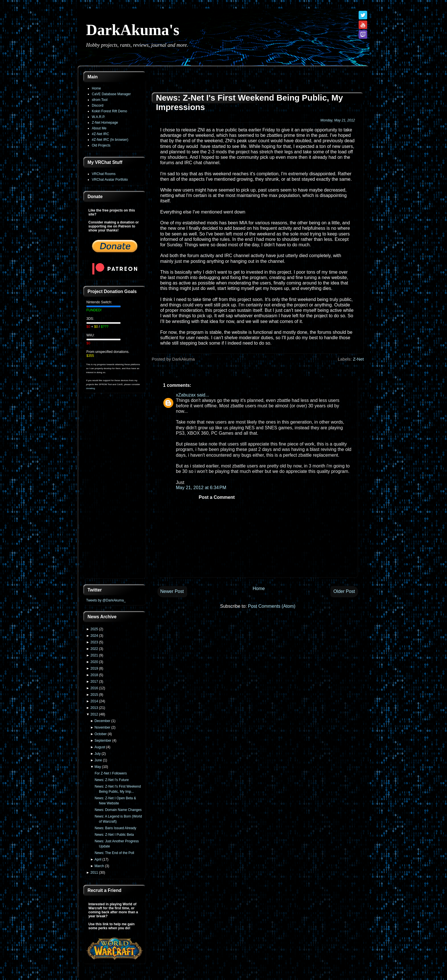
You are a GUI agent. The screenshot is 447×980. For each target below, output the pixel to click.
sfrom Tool (100, 100)
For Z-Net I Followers (111, 773)
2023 (94, 642)
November (102, 727)
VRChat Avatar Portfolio (110, 180)
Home (96, 88)
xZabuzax (186, 395)
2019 (94, 668)
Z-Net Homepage (105, 123)
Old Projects (101, 145)
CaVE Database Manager (111, 94)
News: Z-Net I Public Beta (114, 835)
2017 (94, 682)
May (98, 767)
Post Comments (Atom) (272, 606)
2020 (94, 662)
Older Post (344, 591)
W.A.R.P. (98, 117)
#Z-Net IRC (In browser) (110, 140)
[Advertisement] (115, 489)
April (98, 859)
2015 (94, 695)
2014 (94, 701)
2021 (94, 655)
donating (91, 388)
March (99, 866)
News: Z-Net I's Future (112, 780)
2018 (94, 675)
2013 (94, 708)
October (101, 734)
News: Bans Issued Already (115, 828)
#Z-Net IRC (100, 134)
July (98, 754)
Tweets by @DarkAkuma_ (106, 600)
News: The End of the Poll (114, 853)
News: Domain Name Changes (118, 810)
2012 (94, 714)
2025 (94, 629)
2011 (94, 873)
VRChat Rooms (104, 174)
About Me (99, 128)
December (102, 721)
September (103, 741)
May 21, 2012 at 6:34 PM (201, 488)
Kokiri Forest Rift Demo (109, 111)
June (98, 760)
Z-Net (358, 359)
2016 (94, 688)
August (100, 747)
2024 (94, 636)
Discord (98, 105)
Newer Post (172, 591)
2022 (94, 649)
